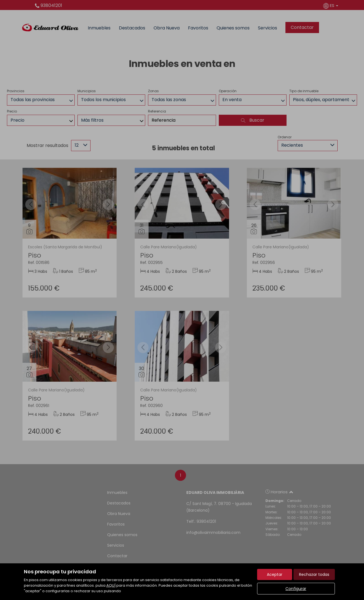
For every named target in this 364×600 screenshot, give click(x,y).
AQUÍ (111, 585)
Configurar (296, 589)
